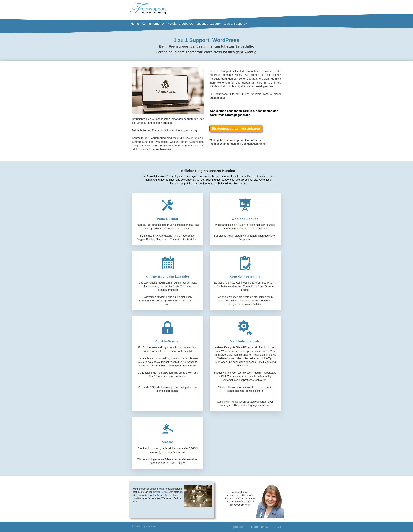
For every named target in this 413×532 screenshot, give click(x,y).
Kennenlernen (153, 24)
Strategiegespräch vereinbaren (236, 129)
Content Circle (160, 492)
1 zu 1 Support (236, 24)
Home (135, 24)
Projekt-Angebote (180, 24)
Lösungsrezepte (209, 24)
